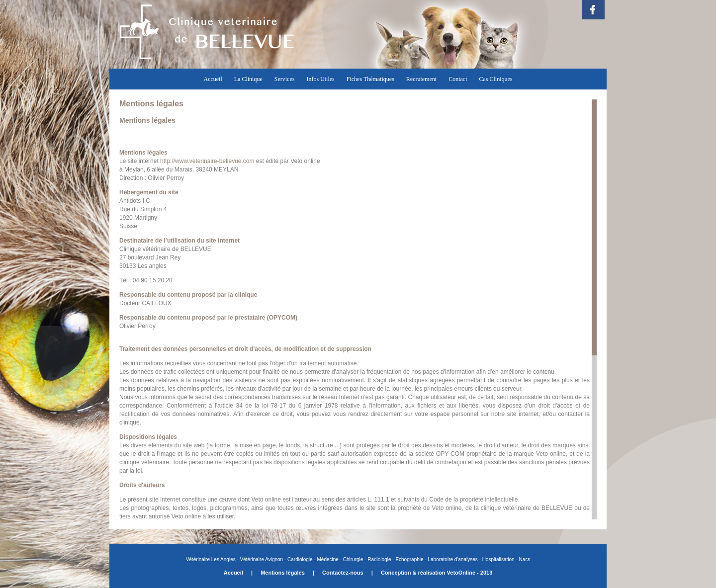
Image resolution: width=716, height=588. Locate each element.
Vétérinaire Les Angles (212, 559)
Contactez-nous (343, 573)
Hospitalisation (498, 559)
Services (285, 79)
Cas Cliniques (496, 79)
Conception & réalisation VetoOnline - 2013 (437, 573)
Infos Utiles (320, 79)
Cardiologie (300, 559)
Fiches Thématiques (370, 79)
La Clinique (248, 79)
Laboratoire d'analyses (452, 559)
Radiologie (379, 559)
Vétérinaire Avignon (262, 559)
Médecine (328, 559)
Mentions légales (283, 573)
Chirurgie (352, 559)
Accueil (213, 79)
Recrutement (421, 79)
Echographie (409, 559)
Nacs (525, 559)
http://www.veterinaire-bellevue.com (207, 161)
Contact (458, 79)
